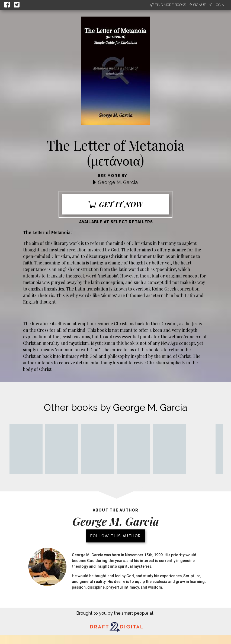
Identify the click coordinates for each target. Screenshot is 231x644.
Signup (197, 5)
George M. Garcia (118, 182)
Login (216, 5)
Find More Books (168, 5)
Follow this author (116, 536)
